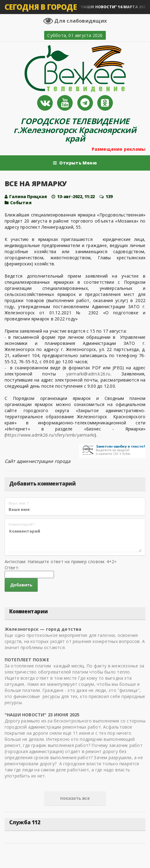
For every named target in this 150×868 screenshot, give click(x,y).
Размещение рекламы (119, 149)
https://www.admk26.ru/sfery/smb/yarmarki (50, 435)
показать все (75, 798)
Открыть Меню (75, 163)
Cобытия (21, 203)
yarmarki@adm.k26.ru (88, 374)
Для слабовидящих (75, 21)
